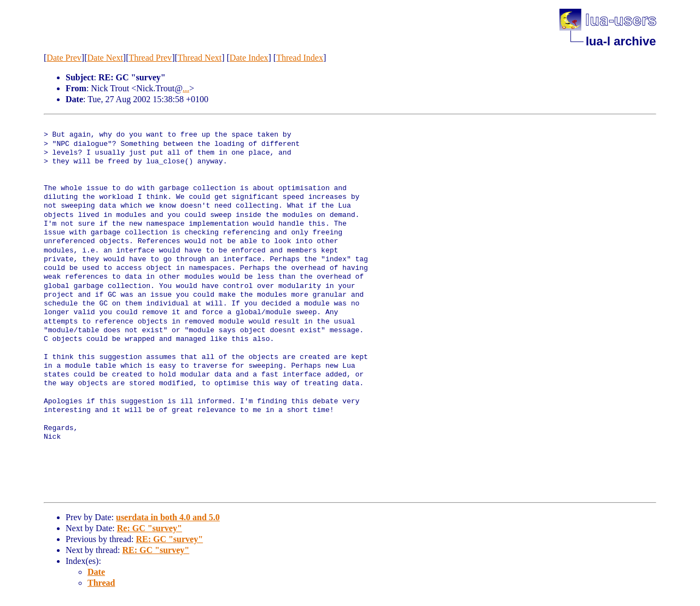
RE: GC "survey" (169, 539)
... (186, 88)
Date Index (249, 58)
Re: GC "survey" (150, 528)
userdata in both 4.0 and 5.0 (168, 517)
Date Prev (64, 58)
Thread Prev (150, 58)
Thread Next (200, 58)
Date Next (105, 58)
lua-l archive (621, 41)
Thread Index (300, 58)
